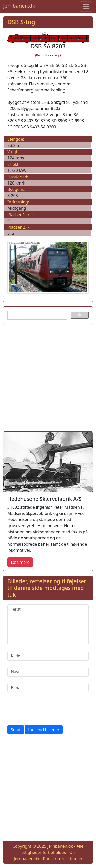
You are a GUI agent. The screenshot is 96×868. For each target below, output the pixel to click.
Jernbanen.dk (19, 6)
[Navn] (48, 672)
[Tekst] (48, 625)
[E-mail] (48, 688)
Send (16, 730)
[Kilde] (48, 656)
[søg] (37, 315)
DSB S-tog (21, 22)
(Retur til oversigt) (48, 55)
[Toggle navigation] (86, 6)
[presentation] (46, 709)
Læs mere (20, 562)
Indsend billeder (44, 730)
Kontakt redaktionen (62, 859)
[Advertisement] (48, 377)
